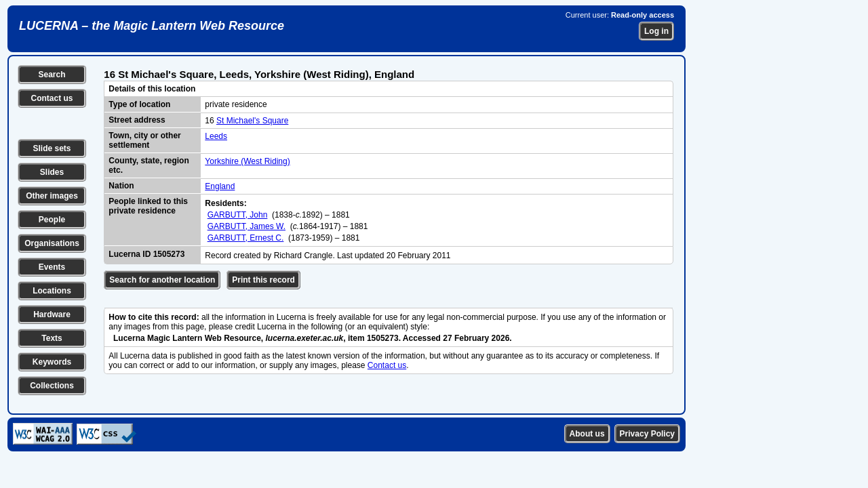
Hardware (52, 314)
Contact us (52, 98)
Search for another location (162, 280)
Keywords (52, 362)
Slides (52, 172)
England (220, 186)
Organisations (52, 243)
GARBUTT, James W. (246, 226)
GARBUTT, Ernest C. (246, 238)
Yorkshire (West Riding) (247, 161)
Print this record (263, 280)
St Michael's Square (252, 121)
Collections (52, 386)
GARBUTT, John (238, 215)
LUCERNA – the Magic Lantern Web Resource (152, 26)
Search (52, 75)
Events (52, 267)
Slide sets (52, 148)
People (52, 220)
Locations (52, 291)
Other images (52, 196)
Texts (52, 338)
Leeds (216, 136)
